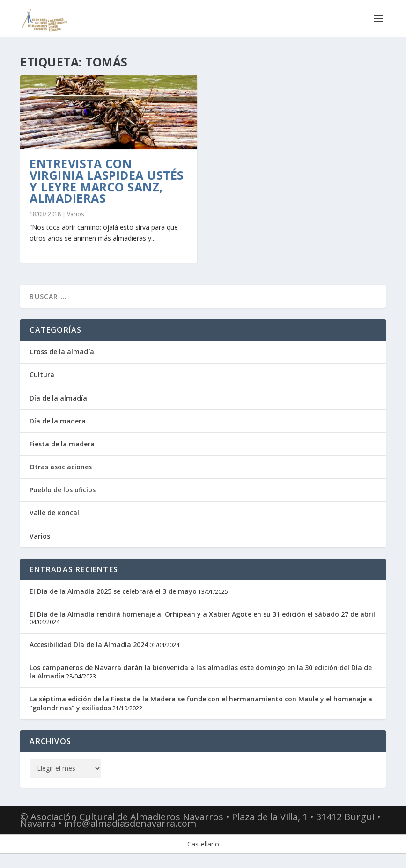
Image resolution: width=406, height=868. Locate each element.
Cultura (42, 375)
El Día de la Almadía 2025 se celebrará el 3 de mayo (113, 591)
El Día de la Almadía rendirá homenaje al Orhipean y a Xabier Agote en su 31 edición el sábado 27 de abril (202, 614)
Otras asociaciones (61, 467)
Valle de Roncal (54, 513)
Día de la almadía (58, 398)
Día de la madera (58, 421)
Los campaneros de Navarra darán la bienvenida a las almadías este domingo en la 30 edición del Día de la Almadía (201, 672)
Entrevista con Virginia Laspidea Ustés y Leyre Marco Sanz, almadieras (107, 181)
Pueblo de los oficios (63, 490)
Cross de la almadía (62, 352)
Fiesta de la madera (62, 444)
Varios (75, 214)
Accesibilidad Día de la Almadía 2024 (89, 645)
